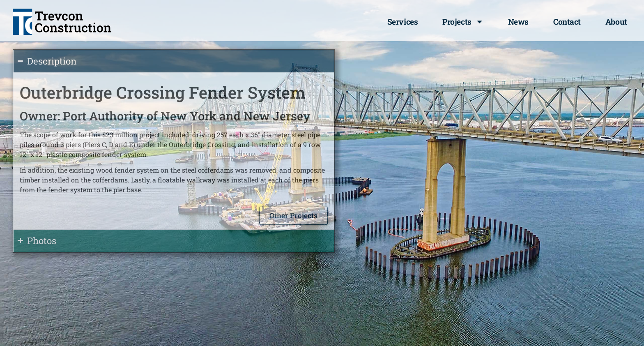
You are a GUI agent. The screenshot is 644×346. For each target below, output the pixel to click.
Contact (567, 22)
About (616, 22)
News (518, 22)
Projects (463, 22)
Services (402, 22)
